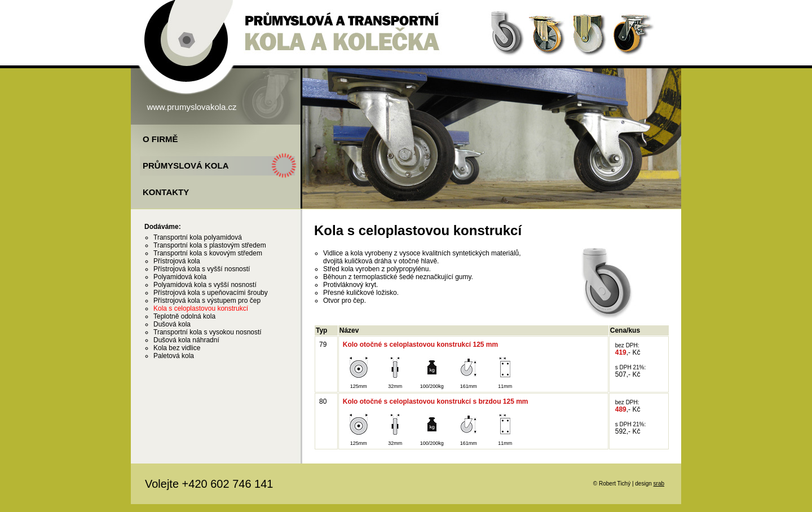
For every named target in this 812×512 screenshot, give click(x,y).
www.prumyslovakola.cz (191, 107)
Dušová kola (172, 324)
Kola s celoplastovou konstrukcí (201, 308)
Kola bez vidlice (177, 348)
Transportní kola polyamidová (198, 237)
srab (659, 484)
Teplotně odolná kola (184, 316)
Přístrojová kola (177, 261)
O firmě (160, 139)
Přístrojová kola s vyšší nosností (202, 269)
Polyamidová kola (180, 277)
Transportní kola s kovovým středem (208, 253)
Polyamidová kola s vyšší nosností (205, 285)
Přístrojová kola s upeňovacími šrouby (211, 293)
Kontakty (166, 192)
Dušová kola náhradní (186, 340)
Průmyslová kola (186, 165)
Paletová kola (174, 356)
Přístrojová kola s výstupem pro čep (207, 301)
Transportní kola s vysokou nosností (208, 332)
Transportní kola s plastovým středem (210, 245)
